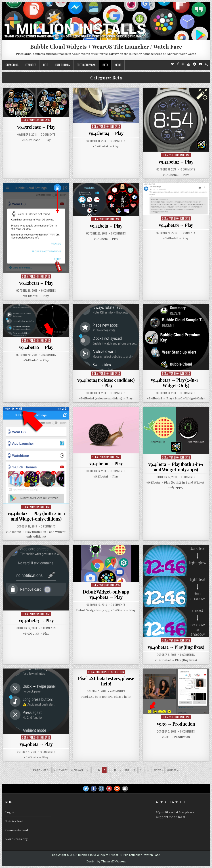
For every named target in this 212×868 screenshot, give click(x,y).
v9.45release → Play (36, 127)
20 (127, 770)
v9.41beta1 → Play (106, 463)
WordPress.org (17, 839)
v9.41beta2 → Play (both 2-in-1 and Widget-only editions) (36, 516)
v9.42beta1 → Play (36, 283)
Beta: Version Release (36, 120)
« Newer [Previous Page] (77, 770)
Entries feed (14, 821)
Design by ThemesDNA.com (106, 862)
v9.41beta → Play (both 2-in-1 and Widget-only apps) (176, 467)
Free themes (63, 65)
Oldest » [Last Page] (173, 770)
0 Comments (48, 135)
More (118, 65)
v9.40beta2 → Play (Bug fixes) (176, 647)
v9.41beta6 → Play (36, 347)
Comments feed (17, 830)
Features (31, 65)
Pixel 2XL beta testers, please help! (106, 681)
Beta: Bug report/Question (106, 672)
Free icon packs (86, 65)
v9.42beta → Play (106, 226)
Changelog (12, 65)
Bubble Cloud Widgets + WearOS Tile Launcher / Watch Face (106, 46)
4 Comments (118, 691)
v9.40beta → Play (36, 744)
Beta (105, 65)
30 (134, 770)
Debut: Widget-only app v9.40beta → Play (106, 594)
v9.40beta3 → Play (36, 620)
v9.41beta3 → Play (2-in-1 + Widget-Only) (176, 383)
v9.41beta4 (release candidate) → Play (106, 383)
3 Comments (49, 355)
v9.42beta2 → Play (176, 162)
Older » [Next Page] (158, 770)
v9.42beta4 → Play (106, 133)
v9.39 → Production (176, 724)
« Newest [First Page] (61, 770)
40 (142, 770)
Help (46, 65)
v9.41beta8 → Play (176, 225)
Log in (10, 812)
